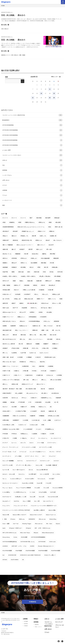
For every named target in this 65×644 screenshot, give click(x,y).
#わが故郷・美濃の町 (51, 465)
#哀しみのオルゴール (32, 393)
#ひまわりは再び (30, 479)
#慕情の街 (35, 330)
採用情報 (32, 170)
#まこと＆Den (56, 474)
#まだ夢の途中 (32, 474)
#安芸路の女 (23, 362)
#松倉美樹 (24, 308)
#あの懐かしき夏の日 (39, 510)
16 (41, 93)
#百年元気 (60, 272)
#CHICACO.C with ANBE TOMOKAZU (30, 555)
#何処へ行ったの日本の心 (19, 416)
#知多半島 (5, 272)
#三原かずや (6, 438)
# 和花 (5, 519)
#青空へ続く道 (59, 227)
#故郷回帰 (13, 326)
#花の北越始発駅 (45, 258)
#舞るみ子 (14, 263)
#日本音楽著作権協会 (34, 321)
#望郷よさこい (21, 317)
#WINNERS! (32, 519)
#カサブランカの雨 (7, 465)
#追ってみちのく (58, 240)
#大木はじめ (50, 375)
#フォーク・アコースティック (10, 447)
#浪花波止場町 (6, 290)
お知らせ (32, 160)
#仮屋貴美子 (16, 420)
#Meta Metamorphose (48, 533)
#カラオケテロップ (31, 461)
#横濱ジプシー (40, 299)
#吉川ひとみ (15, 398)
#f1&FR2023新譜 (55, 551)
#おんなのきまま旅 (53, 497)
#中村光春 (5, 434)
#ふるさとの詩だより (16, 479)
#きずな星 (53, 492)
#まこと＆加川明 (44, 474)
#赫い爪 (14, 249)
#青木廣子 (15, 231)
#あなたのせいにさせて (36, 515)
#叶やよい (24, 398)
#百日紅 (51, 272)
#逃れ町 (48, 240)
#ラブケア (5, 443)
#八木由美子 (34, 411)
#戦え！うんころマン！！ (22, 330)
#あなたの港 (6, 515)
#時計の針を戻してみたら (9, 321)
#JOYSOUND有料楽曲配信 (38, 537)
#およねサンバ (6, 501)
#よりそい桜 (6, 470)
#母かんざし (45, 294)
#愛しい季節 (43, 335)
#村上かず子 (23, 312)
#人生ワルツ (58, 420)
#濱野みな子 (48, 281)
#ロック (33, 438)
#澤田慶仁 (58, 281)
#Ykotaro (13, 519)
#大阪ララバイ (6, 375)
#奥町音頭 (41, 366)
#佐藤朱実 (32, 416)
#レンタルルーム (43, 438)
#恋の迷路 (50, 339)
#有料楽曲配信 (32, 317)
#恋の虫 (58, 339)
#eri (3, 555)
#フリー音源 (41, 443)
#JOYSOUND (42, 542)
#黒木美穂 (39, 218)
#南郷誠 (5, 402)
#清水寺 (43, 285)
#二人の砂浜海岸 (28, 429)
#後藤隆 (37, 344)
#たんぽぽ (37, 488)
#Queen (58, 524)
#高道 (4, 222)
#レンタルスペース (56, 438)
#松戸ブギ (15, 308)
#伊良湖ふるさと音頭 (53, 416)
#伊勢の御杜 (6, 420)
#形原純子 (5, 348)
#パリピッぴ (23, 452)
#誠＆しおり (39, 249)
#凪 (51, 407)
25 (50, 98)
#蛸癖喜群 (18, 254)
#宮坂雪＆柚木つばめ (50, 357)
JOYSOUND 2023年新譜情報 (32, 145)
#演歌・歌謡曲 (6, 285)
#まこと (5, 479)
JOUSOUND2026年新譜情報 (32, 140)
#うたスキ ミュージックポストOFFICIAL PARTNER (16, 510)
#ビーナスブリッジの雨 (45, 447)
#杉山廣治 (49, 312)
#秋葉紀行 (14, 267)
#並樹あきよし (24, 434)
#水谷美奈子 (27, 294)
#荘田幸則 (14, 258)
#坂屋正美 (51, 389)
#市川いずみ (35, 348)
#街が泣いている (7, 254)
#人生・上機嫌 (47, 420)
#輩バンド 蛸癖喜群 (8, 245)
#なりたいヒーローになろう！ (10, 483)
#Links (15, 537)
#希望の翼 (25, 348)
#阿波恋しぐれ (24, 236)
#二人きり (39, 429)
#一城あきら (24, 438)
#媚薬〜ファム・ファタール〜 (10, 366)
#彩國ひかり (55, 344)
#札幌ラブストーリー (8, 317)
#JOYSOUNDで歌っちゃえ (27, 542)
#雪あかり (5, 236)
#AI (23, 560)
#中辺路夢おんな (49, 429)
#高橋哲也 (12, 222)
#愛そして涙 (33, 335)
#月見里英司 (43, 317)
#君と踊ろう (44, 393)
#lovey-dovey (6, 537)
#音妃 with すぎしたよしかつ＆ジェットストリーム (31, 227)
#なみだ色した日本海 (28, 483)
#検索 (61, 299)
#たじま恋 (46, 488)
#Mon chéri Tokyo (25, 533)
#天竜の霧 (25, 371)
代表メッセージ (38, 627)
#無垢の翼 (30, 281)
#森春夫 (21, 303)
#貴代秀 (30, 249)
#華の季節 (52, 254)
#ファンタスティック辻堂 (29, 447)
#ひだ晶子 (52, 479)
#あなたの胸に (52, 510)
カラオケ (32, 185)
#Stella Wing (53, 519)
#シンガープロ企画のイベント (38, 452)
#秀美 (39, 267)
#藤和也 (44, 254)
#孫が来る (42, 362)
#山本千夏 (23, 353)
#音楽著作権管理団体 (8, 227)
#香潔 (20, 222)
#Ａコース (23, 218)
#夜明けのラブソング (27, 384)
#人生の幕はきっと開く (9, 425)
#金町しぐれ (43, 236)
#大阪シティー (18, 375)
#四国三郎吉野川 (7, 393)
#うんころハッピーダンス (21, 506)
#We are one (42, 519)
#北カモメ (5, 407)
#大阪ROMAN (29, 375)
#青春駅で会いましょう (28, 231)
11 (50, 89)
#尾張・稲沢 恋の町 (8, 357)
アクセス (32, 195)
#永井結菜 (18, 294)
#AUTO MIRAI (15, 560)
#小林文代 (38, 357)
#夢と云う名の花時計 (56, 380)
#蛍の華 (26, 254)
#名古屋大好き (55, 393)
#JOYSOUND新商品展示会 (10, 542)
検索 (32, 205)
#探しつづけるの (48, 326)
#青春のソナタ (41, 231)
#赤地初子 (22, 249)
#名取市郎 (5, 398)
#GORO (32, 546)
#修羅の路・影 (52, 411)
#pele (4, 528)
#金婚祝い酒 (53, 236)
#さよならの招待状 (57, 488)
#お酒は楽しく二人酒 (21, 497)
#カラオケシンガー (45, 461)
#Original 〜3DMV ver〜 (16, 528)
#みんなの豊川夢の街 (42, 470)
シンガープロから (32, 175)
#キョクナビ (52, 456)
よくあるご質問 (32, 150)
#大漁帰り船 (39, 375)
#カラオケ (56, 461)
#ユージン (14, 443)
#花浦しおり (34, 258)
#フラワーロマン (52, 443)
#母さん (36, 294)
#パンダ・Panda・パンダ (9, 452)
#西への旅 (49, 249)
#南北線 (12, 402)
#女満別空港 (25, 366)
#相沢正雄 (36, 272)
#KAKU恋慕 (24, 537)
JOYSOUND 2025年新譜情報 (32, 135)
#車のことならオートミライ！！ (25, 245)
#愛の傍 (15, 335)
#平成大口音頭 (15, 348)
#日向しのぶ (47, 321)
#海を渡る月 (52, 285)
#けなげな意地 (43, 492)
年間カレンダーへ (56, 77)
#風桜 (50, 222)
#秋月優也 (23, 267)
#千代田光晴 (21, 402)
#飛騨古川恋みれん (30, 222)
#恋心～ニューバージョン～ (36, 339)
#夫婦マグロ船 (6, 371)
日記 (32, 165)
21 (33, 98)
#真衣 (29, 272)
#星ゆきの (22, 321)
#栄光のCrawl (45, 303)
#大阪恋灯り (53, 371)
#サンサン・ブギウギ (55, 452)
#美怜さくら (24, 263)
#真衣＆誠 (21, 272)
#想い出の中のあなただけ (9, 339)
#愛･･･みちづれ (56, 330)
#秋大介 (32, 267)
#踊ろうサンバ (41, 245)
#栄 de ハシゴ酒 (56, 303)
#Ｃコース (5, 218)
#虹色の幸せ (35, 254)
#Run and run (39, 524)
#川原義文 (55, 348)
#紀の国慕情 (34, 263)
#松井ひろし (34, 308)
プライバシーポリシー (59, 626)
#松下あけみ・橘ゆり (46, 308)
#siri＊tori (16, 524)
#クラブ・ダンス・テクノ (32, 456)
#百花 (44, 272)
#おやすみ (16, 501)
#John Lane (52, 542)
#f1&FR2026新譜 (30, 551)
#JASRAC (5, 546)
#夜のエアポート (41, 384)
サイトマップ (59, 622)
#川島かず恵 (45, 348)
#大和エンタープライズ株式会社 (11, 380)
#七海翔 (15, 438)
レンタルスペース (32, 200)
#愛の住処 (23, 335)
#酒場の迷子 (6, 240)
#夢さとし (5, 384)
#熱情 (14, 281)
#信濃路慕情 (6, 416)
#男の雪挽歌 (57, 276)
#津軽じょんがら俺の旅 (29, 290)
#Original (28, 528)
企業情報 (32, 190)
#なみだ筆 (39, 483)
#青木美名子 (6, 231)
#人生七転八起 (36, 420)
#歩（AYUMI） (6, 299)
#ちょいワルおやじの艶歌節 (23, 488)
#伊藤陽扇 (41, 416)
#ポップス (23, 443)
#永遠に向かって (7, 294)
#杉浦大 (41, 312)
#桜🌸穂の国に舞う (32, 303)
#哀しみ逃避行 (19, 393)
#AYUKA (5, 560)
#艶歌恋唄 (56, 258)
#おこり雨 (37, 501)
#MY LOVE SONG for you (42, 528)
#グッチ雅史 (18, 456)
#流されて (16, 290)
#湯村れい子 (17, 285)
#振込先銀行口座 (7, 330)
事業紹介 (36, 619)
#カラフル (20, 461)
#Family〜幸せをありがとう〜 (46, 546)
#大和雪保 (59, 375)
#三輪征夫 (43, 434)
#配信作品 (15, 240)
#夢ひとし (44, 380)
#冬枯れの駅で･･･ (7, 411)
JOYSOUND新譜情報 (32, 125)
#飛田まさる (42, 222)
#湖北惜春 (27, 285)
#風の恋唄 (58, 222)
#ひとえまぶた (41, 479)
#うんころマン (6, 506)
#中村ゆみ (14, 434)
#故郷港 (5, 326)
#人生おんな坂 (34, 425)
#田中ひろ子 (6, 281)
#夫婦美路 (50, 366)
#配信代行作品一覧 (27, 240)
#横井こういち (52, 299)
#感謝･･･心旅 (45, 330)
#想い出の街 (53, 335)
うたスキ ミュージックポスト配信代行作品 (32, 115)
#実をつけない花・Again (9, 362)
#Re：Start (49, 524)
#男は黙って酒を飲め (45, 276)
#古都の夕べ (34, 398)
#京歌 (43, 425)
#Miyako (36, 533)
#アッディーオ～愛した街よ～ (24, 465)
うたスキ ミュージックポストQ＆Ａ (32, 155)
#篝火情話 (43, 263)
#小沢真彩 (20, 357)
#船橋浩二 (5, 263)
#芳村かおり (24, 258)
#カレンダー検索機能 (8, 461)
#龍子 (31, 218)
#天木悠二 (34, 371)
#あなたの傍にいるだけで (19, 515)
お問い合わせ (32, 180)
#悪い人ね (22, 339)
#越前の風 (5, 249)
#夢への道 (26, 380)
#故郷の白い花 (36, 326)
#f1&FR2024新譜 (43, 551)
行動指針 (26, 626)
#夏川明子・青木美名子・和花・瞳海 (12, 389)
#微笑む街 (29, 344)
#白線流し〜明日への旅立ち (28, 276)
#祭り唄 (46, 267)
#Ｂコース (14, 218)
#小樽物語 (29, 357)
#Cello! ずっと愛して (50, 555)
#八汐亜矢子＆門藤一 (21, 411)
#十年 (30, 402)
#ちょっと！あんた (7, 488)
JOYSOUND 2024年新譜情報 (32, 130)
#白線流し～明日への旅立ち (10, 276)
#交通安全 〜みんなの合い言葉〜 (11, 429)
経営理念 (26, 624)
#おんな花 (41, 497)
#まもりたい (22, 474)
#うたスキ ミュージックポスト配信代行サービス (44, 506)
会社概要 (26, 621)
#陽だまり (14, 236)
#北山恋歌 (48, 402)
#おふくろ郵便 (27, 501)
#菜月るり (5, 258)
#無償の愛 (39, 281)
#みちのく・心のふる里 (9, 474)
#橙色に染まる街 (29, 299)
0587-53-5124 (7, 634)
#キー (44, 456)
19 (54, 93)
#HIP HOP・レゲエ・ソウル (19, 546)
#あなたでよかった (51, 515)
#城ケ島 (43, 389)
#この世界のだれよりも (20, 492)
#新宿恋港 (56, 321)
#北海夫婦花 (38, 402)
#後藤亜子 (46, 344)
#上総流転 (34, 434)
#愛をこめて (6, 335)
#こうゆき (32, 492)
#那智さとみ (39, 240)
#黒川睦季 (48, 218)
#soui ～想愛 (6, 524)
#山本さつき (33, 353)
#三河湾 (52, 434)
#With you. (22, 519)
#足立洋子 (51, 245)
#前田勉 (33, 407)
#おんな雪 (32, 497)
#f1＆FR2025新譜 (7, 551)
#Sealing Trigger (27, 524)
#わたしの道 (39, 465)
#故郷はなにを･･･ (24, 326)
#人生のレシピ (22, 425)
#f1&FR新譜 (19, 551)
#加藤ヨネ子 (24, 407)
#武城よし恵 (17, 299)
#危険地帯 (58, 398)
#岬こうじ (5, 353)
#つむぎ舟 (48, 483)
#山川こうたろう (44, 353)
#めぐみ (31, 470)
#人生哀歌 (25, 420)
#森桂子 (14, 303)
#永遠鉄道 (41, 290)
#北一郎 (56, 402)
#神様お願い (55, 267)
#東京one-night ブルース (9, 312)
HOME (3, 6)
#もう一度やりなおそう (19, 470)
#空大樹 (52, 263)
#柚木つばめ (6, 308)
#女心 (34, 366)
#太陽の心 (16, 371)
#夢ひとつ (35, 380)
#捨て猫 (58, 326)
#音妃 (50, 227)
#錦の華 (34, 236)
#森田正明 (5, 303)
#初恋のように (42, 407)
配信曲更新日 (32, 120)
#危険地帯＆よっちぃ (46, 398)
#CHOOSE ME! (12, 555)
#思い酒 (21, 344)
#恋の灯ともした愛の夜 (9, 344)
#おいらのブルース (48, 501)
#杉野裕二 (32, 312)
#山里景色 (14, 353)
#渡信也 (35, 285)
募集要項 (37, 625)
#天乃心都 (43, 371)
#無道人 (21, 281)
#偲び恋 (43, 411)
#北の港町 (14, 407)
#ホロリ (32, 443)
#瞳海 (13, 272)
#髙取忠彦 (57, 218)
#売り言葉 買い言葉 (31, 389)
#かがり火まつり (7, 497)
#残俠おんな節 (56, 294)
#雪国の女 (52, 231)
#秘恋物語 (5, 267)
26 (54, 98)
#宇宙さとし (33, 362)
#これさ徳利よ (6, 492)
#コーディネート (7, 456)
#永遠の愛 (50, 290)
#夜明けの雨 (15, 384)
